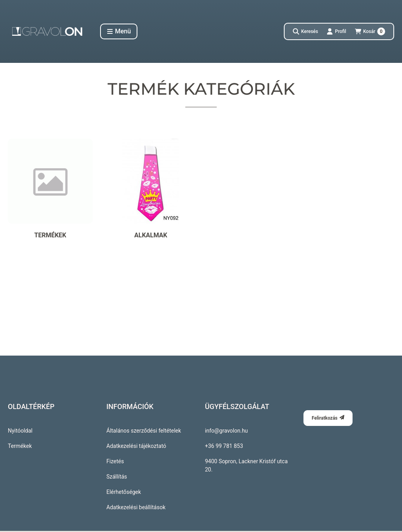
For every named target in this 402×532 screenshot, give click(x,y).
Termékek (20, 446)
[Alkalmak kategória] (151, 189)
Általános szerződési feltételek (144, 431)
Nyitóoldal (20, 431)
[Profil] (336, 31)
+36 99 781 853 (224, 446)
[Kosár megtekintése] (370, 31)
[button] (119, 31)
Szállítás (117, 477)
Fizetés (115, 461)
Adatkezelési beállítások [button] (136, 507)
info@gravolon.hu (226, 431)
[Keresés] (305, 31)
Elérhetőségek (124, 492)
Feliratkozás (328, 418)
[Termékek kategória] (50, 189)
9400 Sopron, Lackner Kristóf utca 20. (246, 465)
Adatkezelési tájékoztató (136, 446)
